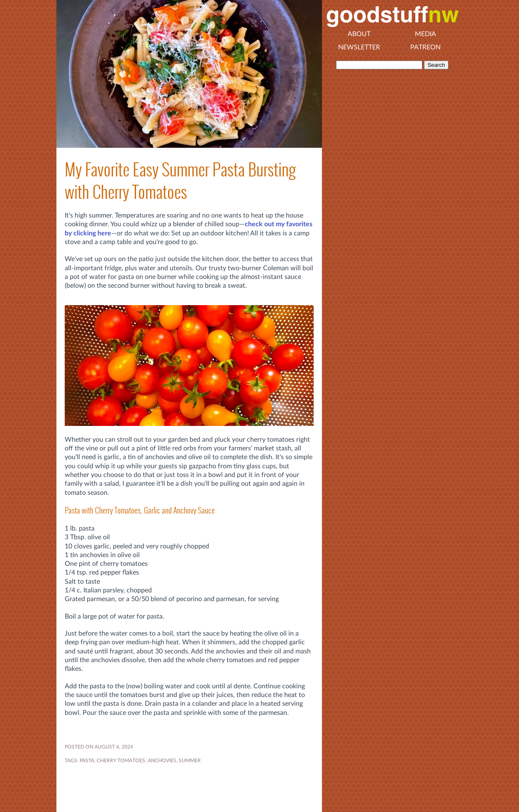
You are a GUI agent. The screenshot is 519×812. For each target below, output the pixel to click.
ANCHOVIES (162, 761)
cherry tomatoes (121, 761)
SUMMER (190, 761)
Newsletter (359, 47)
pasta (87, 761)
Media (425, 34)
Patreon (425, 47)
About (359, 34)
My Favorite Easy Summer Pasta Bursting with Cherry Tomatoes (180, 181)
